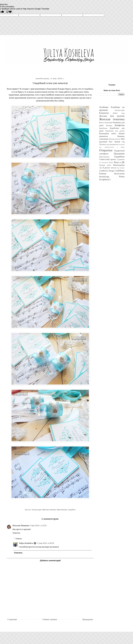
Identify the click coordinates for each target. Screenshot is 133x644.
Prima (122, 177)
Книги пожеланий (106, 123)
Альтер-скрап (37, 510)
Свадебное (72, 510)
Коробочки (103, 128)
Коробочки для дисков (115, 131)
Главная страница (50, 619)
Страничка (121, 159)
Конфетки (120, 125)
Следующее (12, 619)
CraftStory (120, 171)
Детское (103, 116)
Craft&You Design (107, 171)
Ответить (16, 533)
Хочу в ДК (119, 162)
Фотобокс (105, 163)
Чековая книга (105, 165)
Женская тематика (49, 510)
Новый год (119, 142)
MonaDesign (104, 177)
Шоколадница (119, 165)
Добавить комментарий (50, 560)
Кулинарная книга (108, 133)
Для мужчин (117, 116)
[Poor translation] (9, 12)
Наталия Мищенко (21, 526)
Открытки (106, 150)
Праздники (119, 154)
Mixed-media (119, 174)
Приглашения (62, 510)
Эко (101, 168)
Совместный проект (107, 159)
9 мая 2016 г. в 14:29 (38, 526)
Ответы (19, 539)
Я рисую (106, 168)
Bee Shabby (121, 168)
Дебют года (119, 113)
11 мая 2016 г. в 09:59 (45, 543)
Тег (100, 163)
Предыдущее (88, 619)
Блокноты (104, 113)
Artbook (113, 168)
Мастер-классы (115, 139)
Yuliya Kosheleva (26, 543)
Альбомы (104, 107)
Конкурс (109, 125)
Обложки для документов (109, 144)
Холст (111, 162)
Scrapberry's (105, 179)
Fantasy (103, 174)
